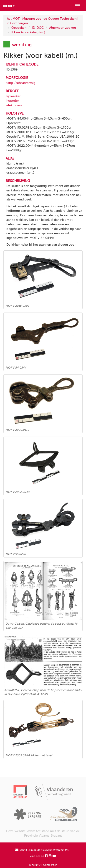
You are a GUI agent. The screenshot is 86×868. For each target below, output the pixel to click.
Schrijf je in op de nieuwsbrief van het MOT (43, 850)
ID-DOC (38, 28)
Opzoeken (19, 28)
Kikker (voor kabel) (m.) (28, 32)
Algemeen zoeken (62, 28)
